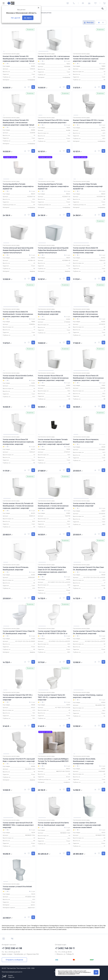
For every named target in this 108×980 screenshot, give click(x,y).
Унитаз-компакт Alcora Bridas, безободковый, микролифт (49, 313)
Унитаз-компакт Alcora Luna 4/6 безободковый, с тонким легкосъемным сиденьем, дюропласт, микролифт (53, 506)
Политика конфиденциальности (12, 972)
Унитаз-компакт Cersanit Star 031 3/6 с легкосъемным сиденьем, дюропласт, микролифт (18, 697)
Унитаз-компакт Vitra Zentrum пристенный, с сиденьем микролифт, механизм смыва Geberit (87, 825)
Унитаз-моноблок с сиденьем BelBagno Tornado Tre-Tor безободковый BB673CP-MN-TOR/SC (53, 761)
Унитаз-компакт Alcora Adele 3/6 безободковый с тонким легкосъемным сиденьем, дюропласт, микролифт (18, 314)
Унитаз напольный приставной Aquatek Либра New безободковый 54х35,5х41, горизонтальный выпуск (53, 250)
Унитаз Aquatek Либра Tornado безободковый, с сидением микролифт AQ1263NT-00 (88, 186)
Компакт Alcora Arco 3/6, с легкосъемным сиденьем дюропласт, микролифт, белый (54, 57)
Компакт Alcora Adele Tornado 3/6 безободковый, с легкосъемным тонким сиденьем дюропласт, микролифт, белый (18, 59)
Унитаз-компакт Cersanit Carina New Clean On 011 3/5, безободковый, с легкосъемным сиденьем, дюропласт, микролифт (53, 571)
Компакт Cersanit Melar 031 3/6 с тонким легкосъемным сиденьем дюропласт (88, 121)
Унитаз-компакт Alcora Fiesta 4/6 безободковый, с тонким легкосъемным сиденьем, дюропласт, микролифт (88, 378)
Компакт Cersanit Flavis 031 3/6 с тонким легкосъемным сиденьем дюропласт (53, 121)
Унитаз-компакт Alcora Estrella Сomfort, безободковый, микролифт (18, 377)
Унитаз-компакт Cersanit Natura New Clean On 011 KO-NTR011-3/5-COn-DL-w (53, 632)
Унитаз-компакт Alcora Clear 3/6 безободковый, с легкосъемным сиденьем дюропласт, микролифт (86, 314)
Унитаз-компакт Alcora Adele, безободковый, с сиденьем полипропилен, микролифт (84, 761)
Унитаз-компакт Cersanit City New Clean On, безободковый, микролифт (88, 568)
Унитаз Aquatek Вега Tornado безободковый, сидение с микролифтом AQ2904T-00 (18, 186)
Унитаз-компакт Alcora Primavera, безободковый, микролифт (16, 568)
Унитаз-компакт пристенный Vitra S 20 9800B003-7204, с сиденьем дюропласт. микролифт (18, 825)
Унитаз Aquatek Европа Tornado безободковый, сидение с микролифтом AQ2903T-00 (53, 186)
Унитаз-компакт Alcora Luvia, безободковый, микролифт (84, 505)
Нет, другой (16, 18)
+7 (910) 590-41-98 (12, 948)
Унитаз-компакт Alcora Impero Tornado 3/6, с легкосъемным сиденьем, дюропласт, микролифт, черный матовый (54, 442)
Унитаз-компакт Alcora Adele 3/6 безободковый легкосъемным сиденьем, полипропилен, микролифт (89, 250)
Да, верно (28, 18)
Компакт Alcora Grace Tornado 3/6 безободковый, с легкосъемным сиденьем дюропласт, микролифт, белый (18, 122)
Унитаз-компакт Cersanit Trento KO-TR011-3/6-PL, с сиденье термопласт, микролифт (52, 697)
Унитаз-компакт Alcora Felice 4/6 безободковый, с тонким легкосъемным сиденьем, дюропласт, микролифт (53, 378)
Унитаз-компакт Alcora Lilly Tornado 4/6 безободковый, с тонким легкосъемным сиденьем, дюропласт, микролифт (18, 506)
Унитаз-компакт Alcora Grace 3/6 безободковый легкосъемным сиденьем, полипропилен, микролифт (19, 442)
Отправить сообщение (14, 960)
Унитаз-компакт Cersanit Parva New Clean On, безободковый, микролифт (89, 632)
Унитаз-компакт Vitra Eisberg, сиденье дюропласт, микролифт (88, 696)
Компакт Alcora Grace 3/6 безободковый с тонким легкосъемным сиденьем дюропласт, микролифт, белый (89, 59)
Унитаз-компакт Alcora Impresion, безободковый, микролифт (86, 441)
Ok (96, 972)
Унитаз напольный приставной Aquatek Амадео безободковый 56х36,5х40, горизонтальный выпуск (18, 250)
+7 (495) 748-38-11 (65, 948)
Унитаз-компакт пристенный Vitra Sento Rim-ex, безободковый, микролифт (53, 824)
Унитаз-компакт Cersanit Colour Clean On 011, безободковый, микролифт (19, 632)
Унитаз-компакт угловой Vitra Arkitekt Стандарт (17, 888)
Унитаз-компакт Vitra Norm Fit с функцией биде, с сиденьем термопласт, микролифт (19, 760)
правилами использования (67, 974)
